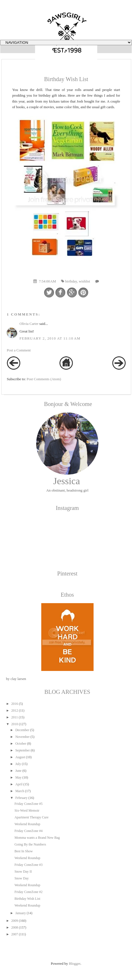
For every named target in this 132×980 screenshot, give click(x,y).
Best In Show (24, 851)
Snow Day (21, 878)
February (21, 798)
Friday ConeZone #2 (28, 892)
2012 (15, 710)
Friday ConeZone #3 (28, 865)
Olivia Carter (29, 324)
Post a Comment (19, 350)
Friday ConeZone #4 (28, 831)
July (18, 764)
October (21, 744)
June (18, 771)
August (20, 757)
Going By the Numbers (30, 844)
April (19, 784)
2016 (15, 704)
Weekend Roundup (27, 824)
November (22, 737)
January (20, 913)
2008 (15, 927)
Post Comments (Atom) (44, 379)
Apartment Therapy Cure (31, 817)
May (18, 777)
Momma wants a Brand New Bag (37, 838)
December (22, 730)
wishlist (85, 281)
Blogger (75, 964)
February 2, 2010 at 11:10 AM (50, 338)
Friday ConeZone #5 (28, 804)
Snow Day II (23, 872)
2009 (15, 921)
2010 (15, 724)
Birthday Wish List (27, 899)
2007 (15, 934)
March (20, 791)
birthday (71, 281)
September (22, 750)
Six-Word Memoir (27, 810)
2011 (15, 717)
